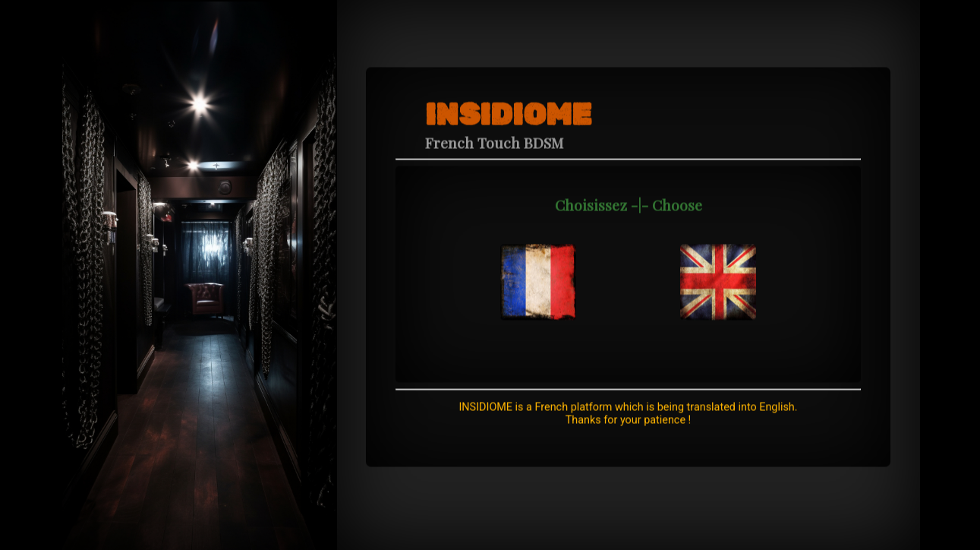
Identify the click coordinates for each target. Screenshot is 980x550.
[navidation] (538, 268)
